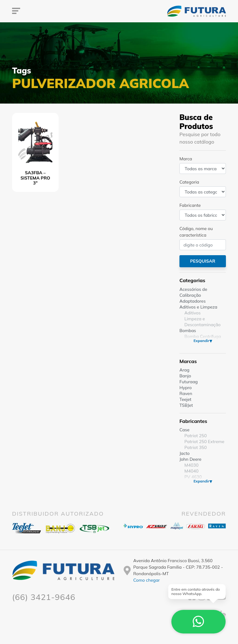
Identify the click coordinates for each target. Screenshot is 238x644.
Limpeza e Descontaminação (203, 322)
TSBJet (186, 405)
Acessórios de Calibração (193, 292)
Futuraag (189, 382)
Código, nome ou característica (196, 232)
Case (184, 430)
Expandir (201, 341)
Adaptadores (193, 301)
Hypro (186, 388)
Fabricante (190, 205)
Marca (186, 159)
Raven (186, 393)
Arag (184, 370)
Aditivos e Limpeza (198, 307)
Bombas (188, 331)
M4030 (192, 465)
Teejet (185, 399)
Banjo (185, 376)
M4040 (192, 471)
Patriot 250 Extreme (204, 442)
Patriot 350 (196, 447)
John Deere (190, 459)
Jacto (185, 453)
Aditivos (192, 313)
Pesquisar (203, 261)
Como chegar (147, 580)
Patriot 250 (196, 436)
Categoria (189, 182)
